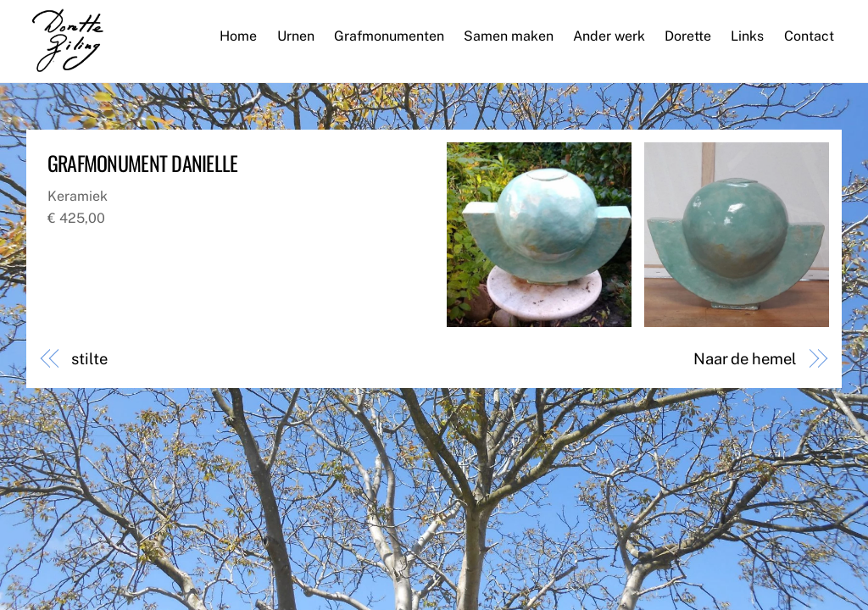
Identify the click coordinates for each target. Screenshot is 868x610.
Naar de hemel (745, 359)
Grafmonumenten (389, 36)
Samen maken (509, 36)
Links (747, 36)
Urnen (296, 36)
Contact (809, 36)
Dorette (688, 36)
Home (238, 36)
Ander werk (609, 36)
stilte (89, 359)
